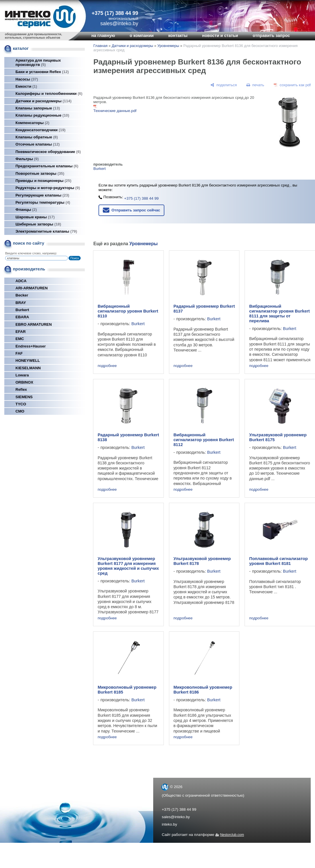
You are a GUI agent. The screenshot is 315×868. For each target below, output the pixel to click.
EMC (20, 339)
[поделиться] (224, 85)
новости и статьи (220, 36)
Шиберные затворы (38, 224)
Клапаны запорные (38, 108)
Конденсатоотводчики (41, 130)
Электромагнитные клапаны (46, 231)
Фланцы (26, 210)
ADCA (21, 281)
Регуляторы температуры (43, 202)
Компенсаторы (33, 123)
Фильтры (27, 159)
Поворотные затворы (40, 173)
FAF (19, 353)
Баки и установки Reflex (42, 72)
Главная (100, 46)
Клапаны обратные (37, 137)
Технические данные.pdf (115, 111)
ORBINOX (24, 382)
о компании (142, 36)
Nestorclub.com (232, 835)
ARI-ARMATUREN (31, 288)
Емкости (26, 86)
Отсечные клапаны (38, 144)
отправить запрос (271, 36)
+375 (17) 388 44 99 (115, 13)
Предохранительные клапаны (47, 166)
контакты (178, 36)
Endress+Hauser (31, 346)
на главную (103, 36)
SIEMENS (24, 397)
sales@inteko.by (176, 817)
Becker (22, 295)
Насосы (27, 79)
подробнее (107, 366)
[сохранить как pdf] (292, 85)
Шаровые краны (35, 217)
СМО (20, 411)
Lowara (22, 375)
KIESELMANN (28, 368)
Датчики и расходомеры (44, 101)
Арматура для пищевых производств (38, 62)
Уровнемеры (168, 46)
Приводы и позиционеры (43, 181)
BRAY (21, 303)
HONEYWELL (28, 361)
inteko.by (169, 824)
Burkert (22, 310)
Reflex (21, 389)
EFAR (21, 332)
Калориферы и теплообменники (49, 94)
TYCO (21, 404)
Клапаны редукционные (42, 115)
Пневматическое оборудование (48, 152)
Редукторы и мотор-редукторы (48, 188)
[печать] (255, 85)
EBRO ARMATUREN (34, 324)
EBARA (22, 317)
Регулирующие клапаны (42, 195)
